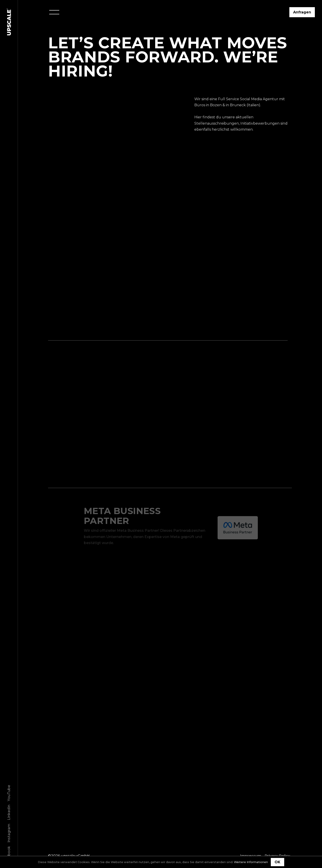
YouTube (9, 793)
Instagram (9, 833)
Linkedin (9, 812)
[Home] (9, 22)
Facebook (9, 855)
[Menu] (54, 12)
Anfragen (302, 12)
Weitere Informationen (251, 862)
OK (278, 862)
